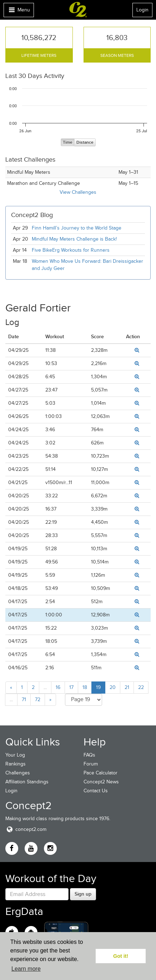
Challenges (18, 773)
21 (127, 687)
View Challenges (78, 192)
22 (141, 687)
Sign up (83, 894)
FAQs (89, 755)
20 (113, 687)
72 (38, 700)
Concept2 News (101, 782)
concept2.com (26, 829)
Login (142, 10)
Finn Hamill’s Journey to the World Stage (77, 228)
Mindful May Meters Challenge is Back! (74, 239)
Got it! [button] (121, 956)
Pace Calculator (100, 773)
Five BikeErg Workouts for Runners (71, 250)
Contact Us (96, 791)
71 (24, 700)
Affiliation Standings (27, 782)
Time (68, 142)
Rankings (16, 764)
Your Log (15, 755)
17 (71, 687)
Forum (91, 764)
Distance (85, 142)
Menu (19, 12)
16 (58, 687)
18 (85, 687)
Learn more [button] (26, 969)
